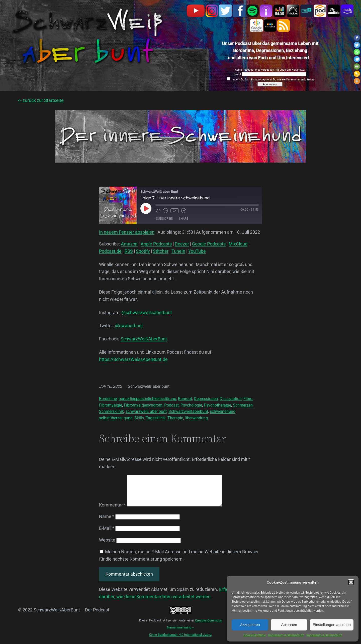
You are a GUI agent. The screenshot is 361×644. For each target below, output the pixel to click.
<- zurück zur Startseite (41, 100)
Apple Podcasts (156, 244)
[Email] (357, 67)
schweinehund (223, 411)
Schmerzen (243, 405)
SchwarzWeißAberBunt (144, 339)
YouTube (197, 251)
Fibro (248, 399)
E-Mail (107, 534)
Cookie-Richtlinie (255, 635)
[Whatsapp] (357, 52)
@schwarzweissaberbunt (147, 312)
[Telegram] (357, 59)
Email (238, 74)
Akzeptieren (250, 625)
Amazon (129, 244)
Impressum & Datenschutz (286, 635)
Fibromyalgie (111, 405)
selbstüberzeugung (116, 418)
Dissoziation (231, 399)
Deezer (182, 244)
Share (184, 219)
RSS (129, 251)
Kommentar (112, 511)
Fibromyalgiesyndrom (143, 405)
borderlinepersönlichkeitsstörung (147, 399)
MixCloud (238, 244)
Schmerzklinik (111, 411)
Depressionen (206, 399)
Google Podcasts (209, 244)
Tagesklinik (156, 418)
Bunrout (185, 399)
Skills (139, 418)
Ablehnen (289, 625)
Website (107, 546)
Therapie (175, 418)
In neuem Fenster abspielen (127, 232)
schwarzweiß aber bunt (146, 411)
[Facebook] (357, 38)
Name (107, 522)
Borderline (108, 399)
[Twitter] (357, 45)
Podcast (171, 405)
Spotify (143, 251)
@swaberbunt (129, 326)
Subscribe (164, 219)
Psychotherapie (217, 405)
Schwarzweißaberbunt (188, 411)
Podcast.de (110, 251)
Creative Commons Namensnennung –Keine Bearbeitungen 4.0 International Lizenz (186, 634)
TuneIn (178, 251)
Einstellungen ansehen (332, 625)
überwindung (196, 418)
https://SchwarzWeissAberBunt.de (133, 359)
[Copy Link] (357, 74)
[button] (351, 582)
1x (175, 211)
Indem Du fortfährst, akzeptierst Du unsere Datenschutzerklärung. (273, 80)
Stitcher (161, 251)
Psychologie (191, 405)
